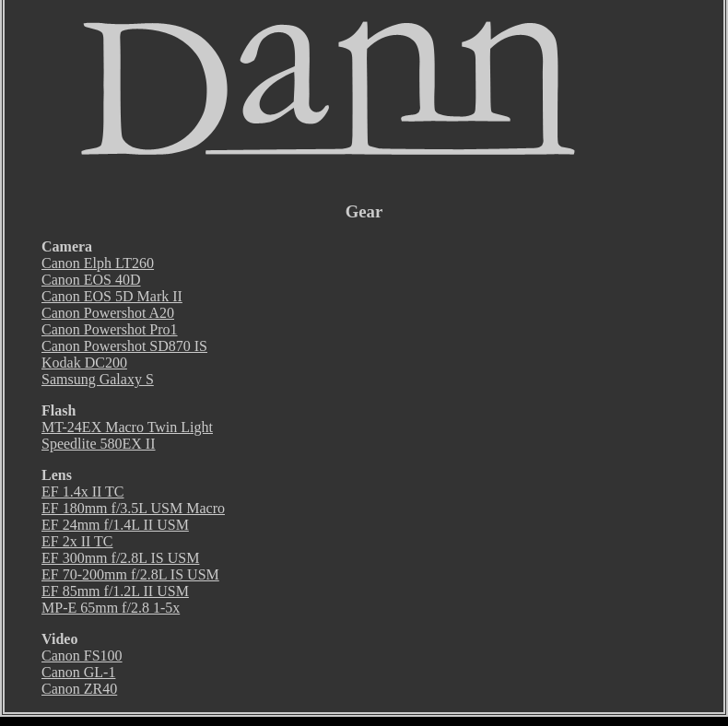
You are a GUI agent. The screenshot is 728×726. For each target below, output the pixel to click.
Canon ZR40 (79, 689)
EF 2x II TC (77, 541)
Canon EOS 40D (91, 280)
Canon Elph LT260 (98, 263)
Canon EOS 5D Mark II (112, 296)
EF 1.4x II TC (82, 492)
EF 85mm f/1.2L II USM (115, 591)
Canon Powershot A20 (108, 313)
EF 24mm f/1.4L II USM (115, 525)
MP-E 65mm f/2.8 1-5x (111, 608)
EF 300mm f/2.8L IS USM (120, 558)
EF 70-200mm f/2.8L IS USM (130, 574)
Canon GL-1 (78, 672)
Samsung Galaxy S (98, 379)
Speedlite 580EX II (99, 444)
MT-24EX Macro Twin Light (127, 427)
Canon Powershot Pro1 (110, 329)
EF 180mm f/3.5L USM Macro (133, 508)
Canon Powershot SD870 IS (124, 346)
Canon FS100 (82, 656)
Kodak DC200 (84, 363)
